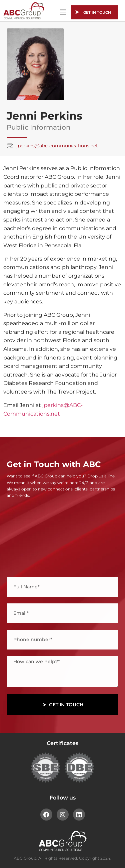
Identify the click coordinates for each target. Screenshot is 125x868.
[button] (63, 13)
